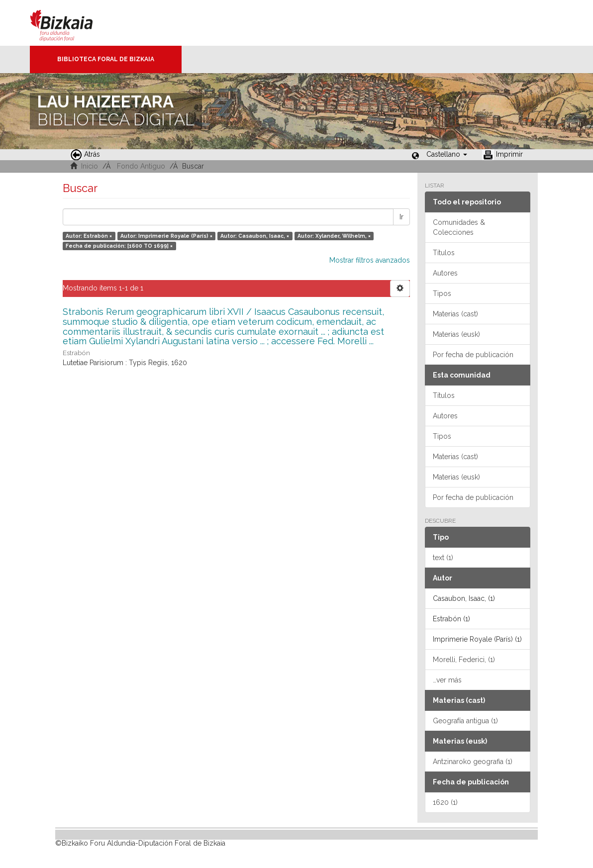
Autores (445, 273)
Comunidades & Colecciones (459, 227)
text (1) (443, 558)
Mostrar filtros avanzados (370, 260)
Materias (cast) (455, 314)
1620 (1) (445, 802)
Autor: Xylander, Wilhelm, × (334, 236)
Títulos (444, 253)
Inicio (90, 166)
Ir (401, 217)
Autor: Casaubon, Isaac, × (255, 236)
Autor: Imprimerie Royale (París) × (166, 236)
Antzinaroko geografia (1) (473, 762)
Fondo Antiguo (141, 166)
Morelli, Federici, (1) (464, 660)
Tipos (442, 293)
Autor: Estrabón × (89, 236)
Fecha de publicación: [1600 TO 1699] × (119, 246)
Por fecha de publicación (473, 355)
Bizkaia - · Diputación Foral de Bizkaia (72, 23)
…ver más (447, 680)
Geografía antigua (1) (465, 721)
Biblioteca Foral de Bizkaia (106, 59)
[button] (447, 154)
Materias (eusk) (456, 334)
